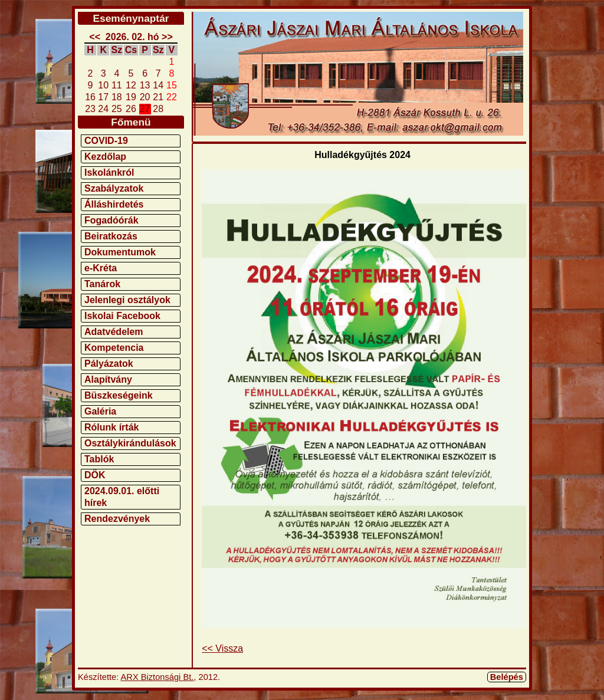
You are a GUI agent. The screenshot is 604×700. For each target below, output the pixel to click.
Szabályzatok (114, 188)
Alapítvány (108, 379)
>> (167, 37)
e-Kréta (101, 268)
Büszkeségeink (119, 395)
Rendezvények (117, 519)
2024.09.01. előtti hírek (122, 497)
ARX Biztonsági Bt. (157, 677)
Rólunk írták (111, 427)
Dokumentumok (120, 252)
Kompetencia (114, 348)
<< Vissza (222, 648)
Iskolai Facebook (122, 316)
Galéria (100, 411)
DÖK (95, 475)
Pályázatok (109, 364)
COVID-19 (106, 141)
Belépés (507, 677)
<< (95, 37)
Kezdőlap (105, 157)
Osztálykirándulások (130, 443)
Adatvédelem (114, 332)
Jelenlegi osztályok (127, 300)
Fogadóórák (111, 220)
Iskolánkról (109, 172)
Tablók (99, 459)
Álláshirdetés (114, 204)
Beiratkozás (111, 236)
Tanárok (102, 284)
